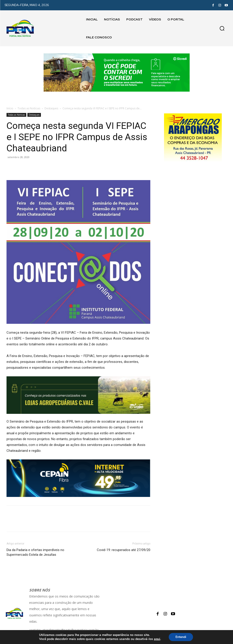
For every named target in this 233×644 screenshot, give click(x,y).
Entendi (181, 637)
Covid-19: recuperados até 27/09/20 (124, 550)
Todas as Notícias (29, 108)
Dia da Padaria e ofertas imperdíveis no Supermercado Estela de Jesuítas (35, 552)
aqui (157, 639)
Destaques (51, 108)
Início (10, 108)
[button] (222, 28)
